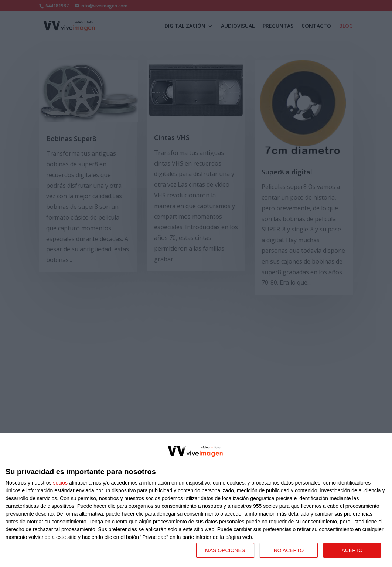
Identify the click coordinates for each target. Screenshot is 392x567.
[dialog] (196, 500)
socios (60, 483)
